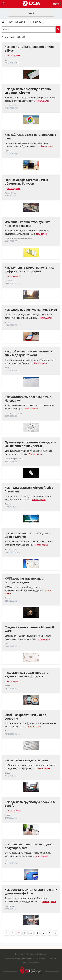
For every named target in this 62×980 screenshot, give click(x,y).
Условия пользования (36, 954)
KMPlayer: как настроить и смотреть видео (24, 580)
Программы (36, 22)
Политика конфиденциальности (20, 958)
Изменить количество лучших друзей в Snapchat (27, 224)
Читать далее (14, 55)
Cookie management (31, 962)
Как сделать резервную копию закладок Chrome (28, 91)
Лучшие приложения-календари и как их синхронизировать (30, 444)
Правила (52, 958)
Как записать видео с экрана (26, 760)
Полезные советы (17, 22)
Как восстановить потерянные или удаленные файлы (31, 891)
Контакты (41, 958)
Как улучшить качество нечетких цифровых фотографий (29, 269)
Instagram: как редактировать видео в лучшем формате (27, 674)
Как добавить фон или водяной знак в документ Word (28, 353)
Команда (19, 954)
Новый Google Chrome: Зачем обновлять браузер (26, 182)
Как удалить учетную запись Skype (31, 310)
